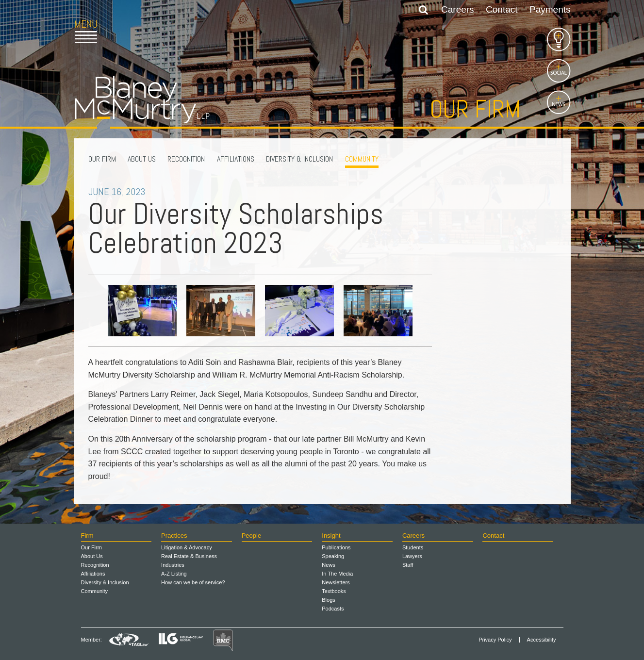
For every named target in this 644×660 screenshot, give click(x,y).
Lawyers (412, 556)
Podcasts (333, 609)
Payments (550, 9)
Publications (336, 547)
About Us (142, 159)
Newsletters (336, 582)
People (251, 536)
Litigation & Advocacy (187, 547)
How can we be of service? (193, 582)
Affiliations (236, 159)
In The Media (337, 574)
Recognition (186, 159)
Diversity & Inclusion (299, 159)
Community (362, 159)
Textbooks (334, 591)
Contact (502, 9)
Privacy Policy (495, 640)
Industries (173, 565)
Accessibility (542, 640)
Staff (408, 565)
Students (413, 547)
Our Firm (102, 159)
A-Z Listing (174, 574)
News (329, 565)
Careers (458, 9)
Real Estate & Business (189, 556)
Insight (331, 536)
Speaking (333, 556)
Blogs (329, 600)
